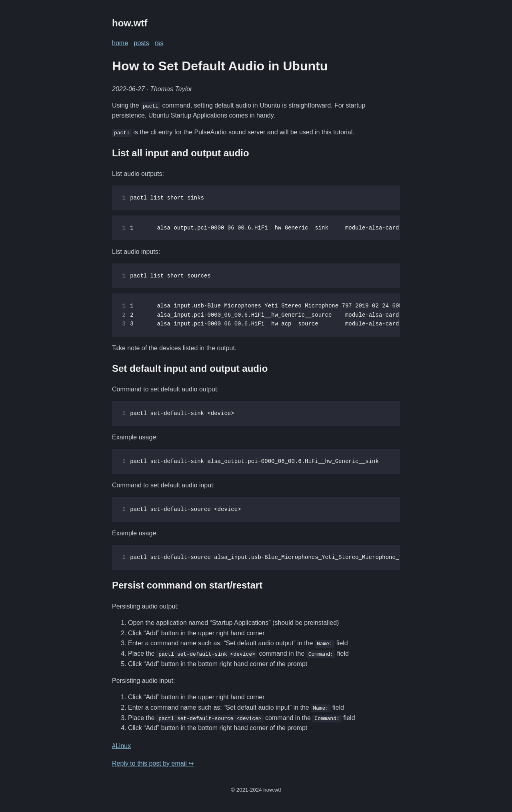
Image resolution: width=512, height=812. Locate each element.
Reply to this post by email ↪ (153, 763)
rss (159, 43)
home (120, 43)
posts (141, 43)
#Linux (121, 745)
